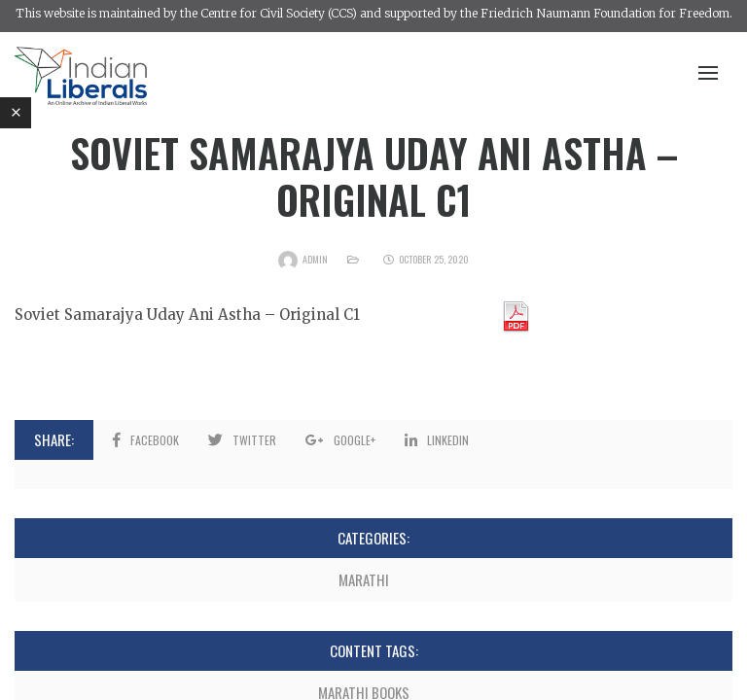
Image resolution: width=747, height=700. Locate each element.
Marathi (364, 579)
